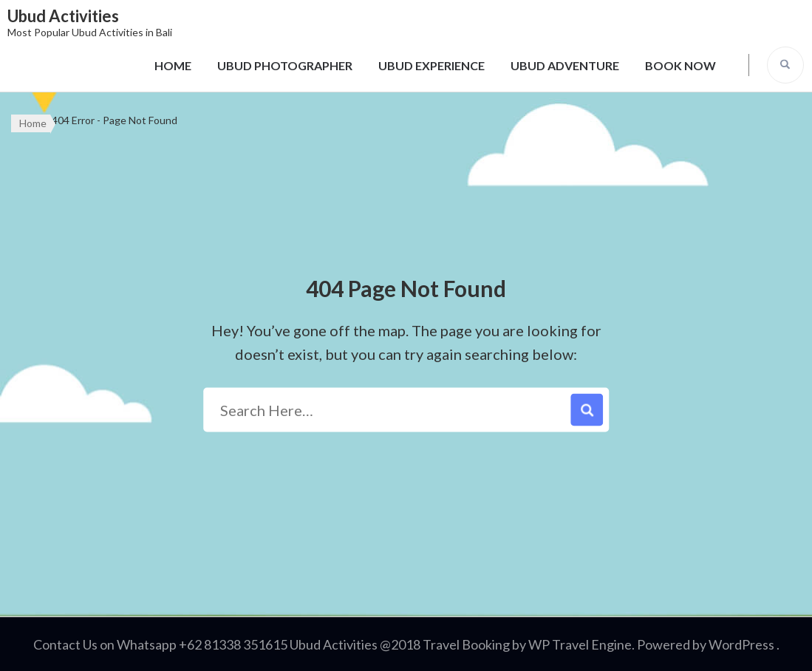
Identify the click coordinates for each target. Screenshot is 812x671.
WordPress (741, 644)
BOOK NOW (680, 65)
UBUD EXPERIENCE (431, 65)
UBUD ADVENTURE (565, 65)
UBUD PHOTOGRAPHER (285, 65)
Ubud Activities (63, 16)
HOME (173, 65)
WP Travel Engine (580, 644)
